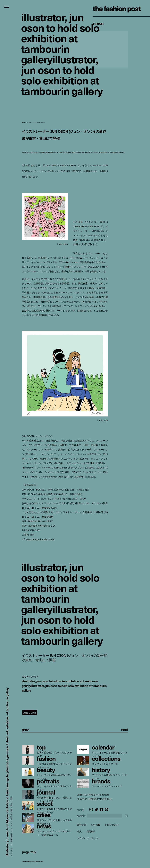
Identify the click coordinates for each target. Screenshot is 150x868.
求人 (79, 831)
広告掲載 (96, 825)
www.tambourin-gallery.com (40, 539)
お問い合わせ (112, 825)
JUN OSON (30, 713)
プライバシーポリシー (89, 838)
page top (29, 852)
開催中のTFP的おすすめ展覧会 (94, 799)
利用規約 (91, 831)
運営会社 (82, 825)
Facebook (101, 809)
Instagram (91, 809)
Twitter (96, 809)
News (98, 23)
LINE (106, 809)
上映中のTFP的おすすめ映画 (93, 795)
